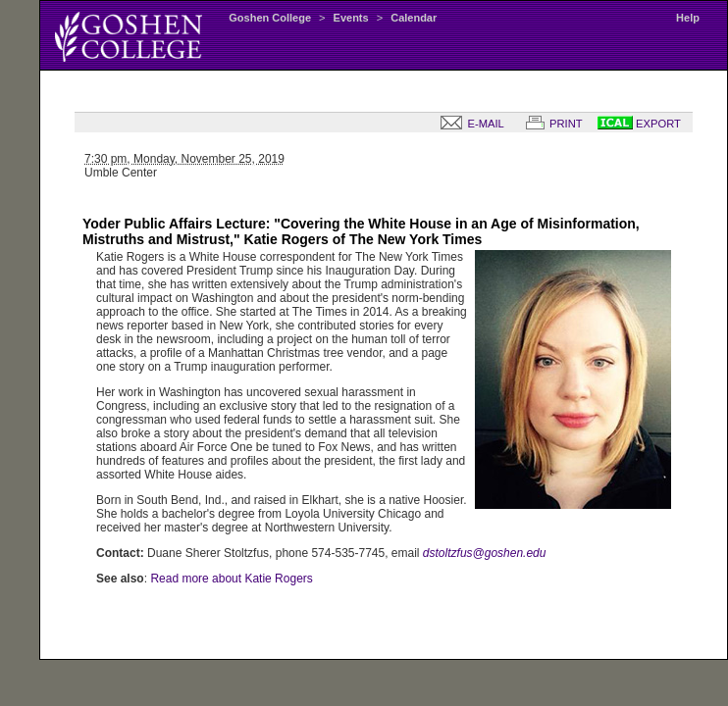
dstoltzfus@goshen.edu (485, 553)
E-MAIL (468, 124)
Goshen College (270, 18)
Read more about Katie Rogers (231, 579)
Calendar (414, 18)
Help (688, 18)
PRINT (550, 124)
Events (351, 18)
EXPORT (639, 124)
